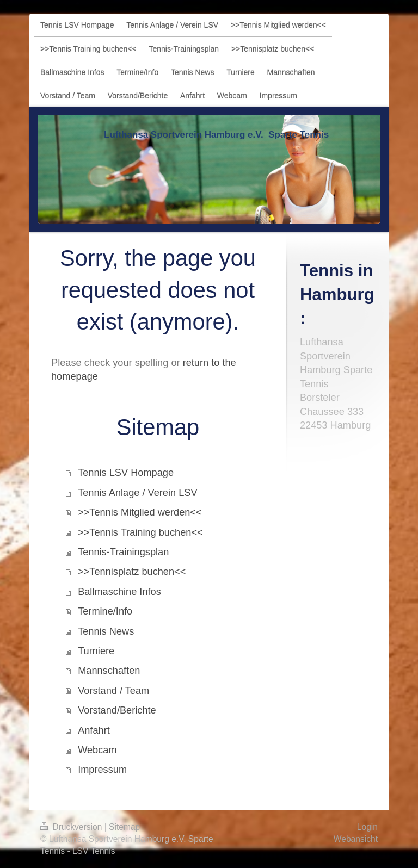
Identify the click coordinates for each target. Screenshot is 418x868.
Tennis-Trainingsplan (123, 552)
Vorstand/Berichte (117, 710)
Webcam (97, 750)
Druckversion (72, 827)
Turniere (96, 651)
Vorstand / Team (113, 691)
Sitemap (124, 827)
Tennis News (106, 631)
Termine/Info (105, 611)
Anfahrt (94, 730)
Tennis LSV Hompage (126, 473)
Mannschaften (109, 671)
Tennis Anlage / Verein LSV (137, 493)
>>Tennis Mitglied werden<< (140, 512)
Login (367, 827)
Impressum (102, 770)
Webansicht (356, 839)
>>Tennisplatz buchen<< (132, 572)
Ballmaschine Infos (119, 592)
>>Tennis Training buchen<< (140, 532)
